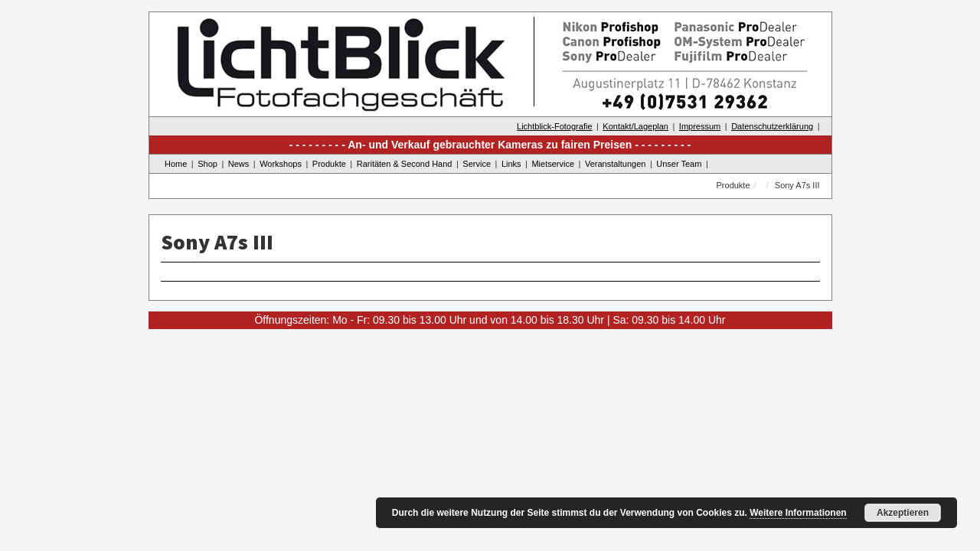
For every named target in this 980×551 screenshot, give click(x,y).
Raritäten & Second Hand (405, 164)
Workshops (281, 164)
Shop (207, 164)
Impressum (700, 126)
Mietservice (553, 164)
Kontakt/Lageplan (635, 126)
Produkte (329, 164)
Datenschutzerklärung (772, 126)
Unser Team (679, 164)
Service (477, 164)
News (239, 164)
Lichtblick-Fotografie (554, 126)
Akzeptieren (903, 513)
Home (176, 164)
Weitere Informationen (798, 513)
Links (511, 164)
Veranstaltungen (616, 164)
